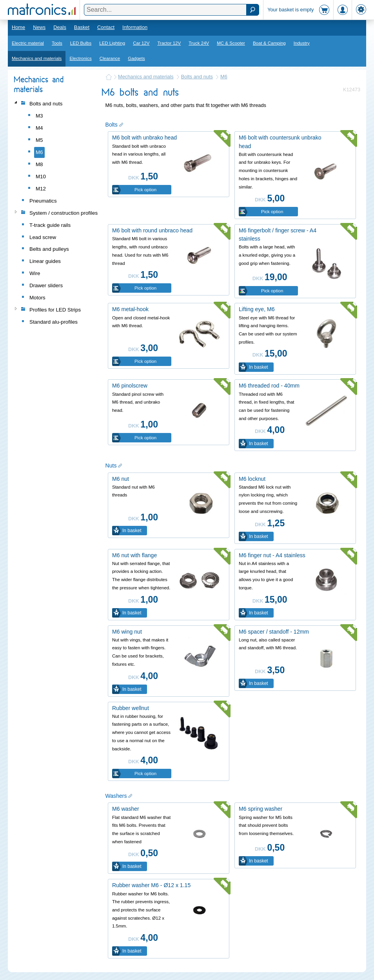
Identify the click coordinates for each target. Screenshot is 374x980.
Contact (106, 27)
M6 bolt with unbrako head (144, 138)
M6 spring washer (261, 809)
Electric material (28, 43)
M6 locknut (252, 479)
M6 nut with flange (134, 555)
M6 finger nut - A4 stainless (272, 555)
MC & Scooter (231, 43)
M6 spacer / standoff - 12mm (274, 632)
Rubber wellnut (131, 708)
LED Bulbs (81, 43)
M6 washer (126, 809)
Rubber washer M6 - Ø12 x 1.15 (151, 885)
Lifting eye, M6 (257, 309)
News (39, 27)
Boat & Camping (269, 43)
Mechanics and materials (37, 58)
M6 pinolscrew (130, 386)
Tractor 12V (169, 43)
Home (18, 27)
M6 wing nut (127, 632)
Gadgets (136, 58)
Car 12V (141, 43)
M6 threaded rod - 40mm (269, 386)
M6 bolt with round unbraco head (152, 230)
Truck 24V (199, 43)
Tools (57, 43)
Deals (60, 27)
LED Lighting (112, 43)
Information (135, 27)
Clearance (110, 58)
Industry (302, 43)
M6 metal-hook (130, 309)
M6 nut (121, 479)
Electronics (80, 58)
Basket (82, 27)
